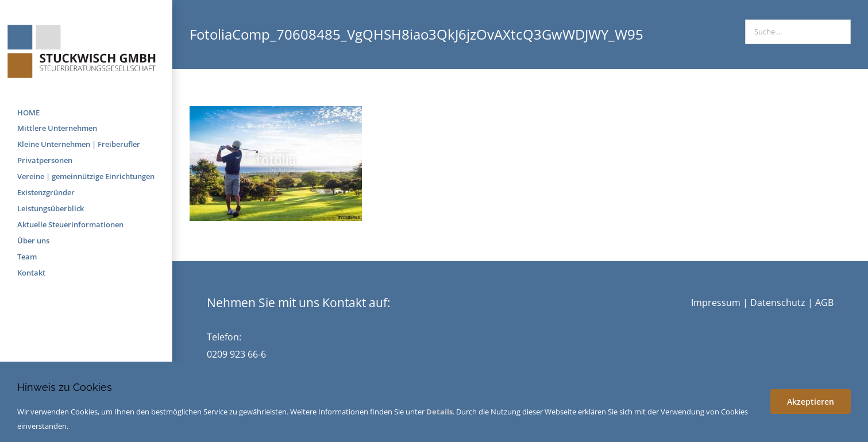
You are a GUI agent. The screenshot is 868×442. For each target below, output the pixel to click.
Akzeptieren (811, 402)
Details (439, 412)
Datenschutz (778, 303)
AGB (824, 303)
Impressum (716, 303)
